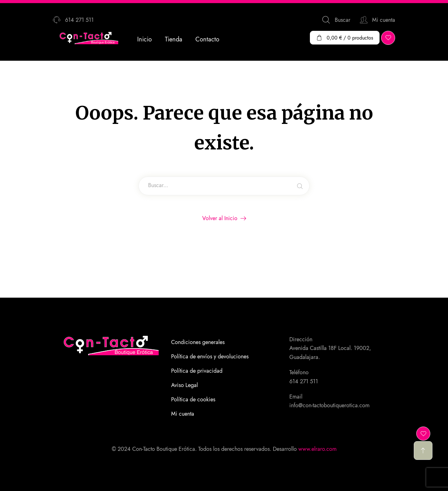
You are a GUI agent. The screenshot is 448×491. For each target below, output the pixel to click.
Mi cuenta (183, 414)
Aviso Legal (184, 385)
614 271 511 (304, 381)
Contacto (207, 39)
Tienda (174, 39)
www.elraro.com (317, 449)
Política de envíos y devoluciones (210, 356)
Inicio (145, 39)
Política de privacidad (197, 371)
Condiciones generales (198, 342)
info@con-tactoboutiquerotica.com (329, 405)
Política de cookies (193, 399)
